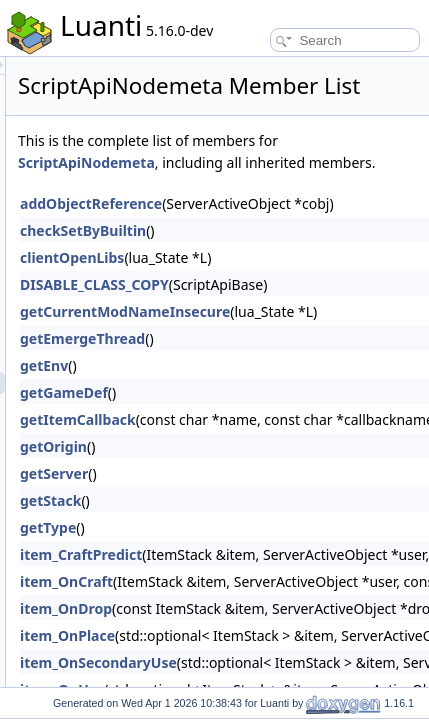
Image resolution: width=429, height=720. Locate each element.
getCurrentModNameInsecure (292, 361)
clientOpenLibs (239, 307)
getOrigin (220, 496)
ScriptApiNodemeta (342, 190)
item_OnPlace (234, 685)
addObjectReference (258, 253)
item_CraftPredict (248, 604)
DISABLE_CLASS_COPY (261, 334)
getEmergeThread (249, 388)
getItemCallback (245, 469)
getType (215, 577)
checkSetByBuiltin (250, 280)
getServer (221, 523)
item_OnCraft (233, 631)
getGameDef (231, 442)
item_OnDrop (233, 658)
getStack (217, 550)
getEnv (211, 415)
